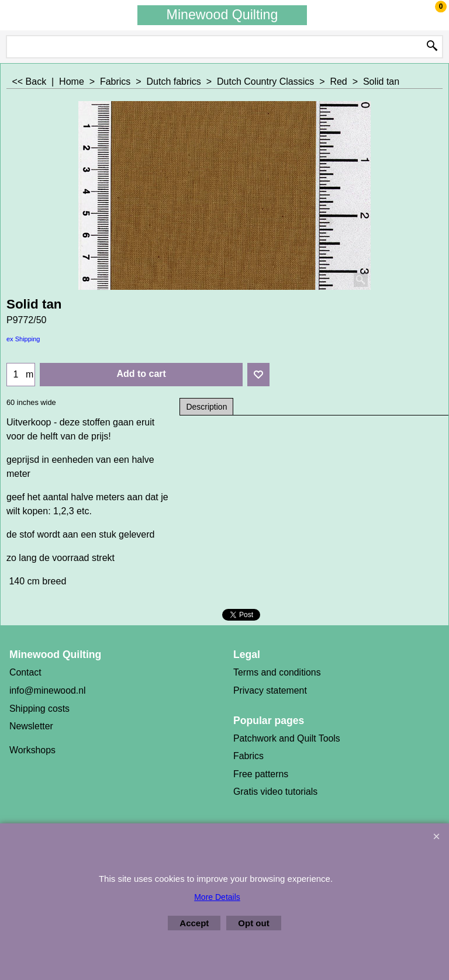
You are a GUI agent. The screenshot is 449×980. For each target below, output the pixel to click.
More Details (217, 897)
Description (206, 407)
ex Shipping (23, 339)
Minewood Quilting (222, 15)
